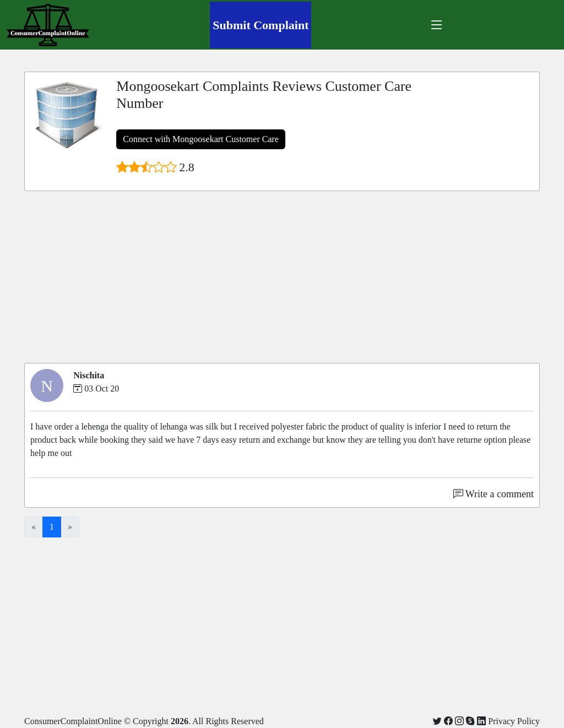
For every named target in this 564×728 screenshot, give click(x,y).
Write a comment (493, 494)
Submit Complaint (261, 25)
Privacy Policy (514, 721)
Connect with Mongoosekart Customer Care (201, 139)
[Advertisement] (282, 277)
